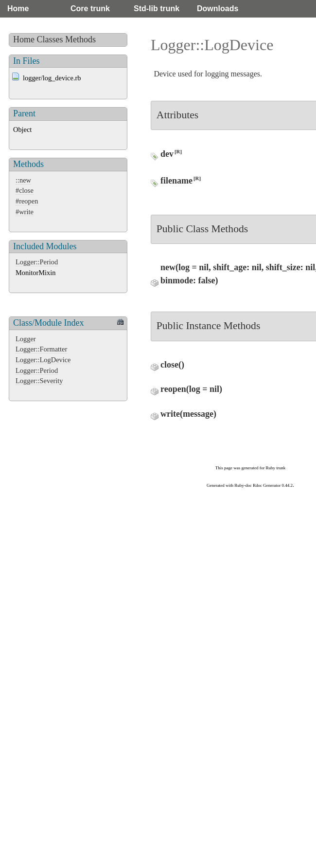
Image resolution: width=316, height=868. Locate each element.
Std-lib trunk (157, 9)
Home (18, 9)
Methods (80, 39)
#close (25, 190)
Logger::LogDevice (43, 360)
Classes (50, 39)
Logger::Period (37, 262)
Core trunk (90, 9)
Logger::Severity (39, 381)
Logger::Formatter (41, 349)
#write (25, 212)
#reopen (27, 201)
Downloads (218, 9)
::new (23, 180)
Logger (26, 339)
